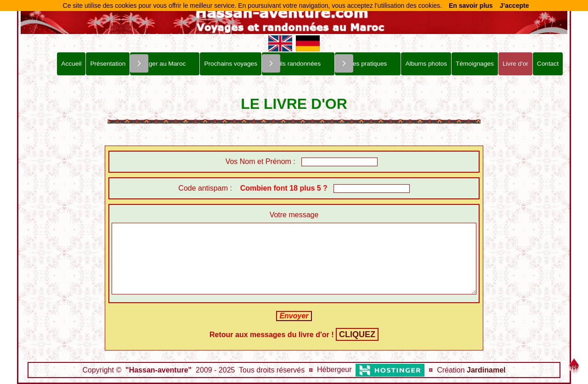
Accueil (71, 64)
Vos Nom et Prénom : (253, 161)
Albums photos (426, 64)
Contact (548, 64)
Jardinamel (486, 370)
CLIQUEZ (357, 334)
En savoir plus (471, 6)
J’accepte (514, 6)
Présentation (108, 64)
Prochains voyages (231, 64)
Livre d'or (515, 64)
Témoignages (475, 64)
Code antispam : (255, 188)
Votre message (294, 215)
